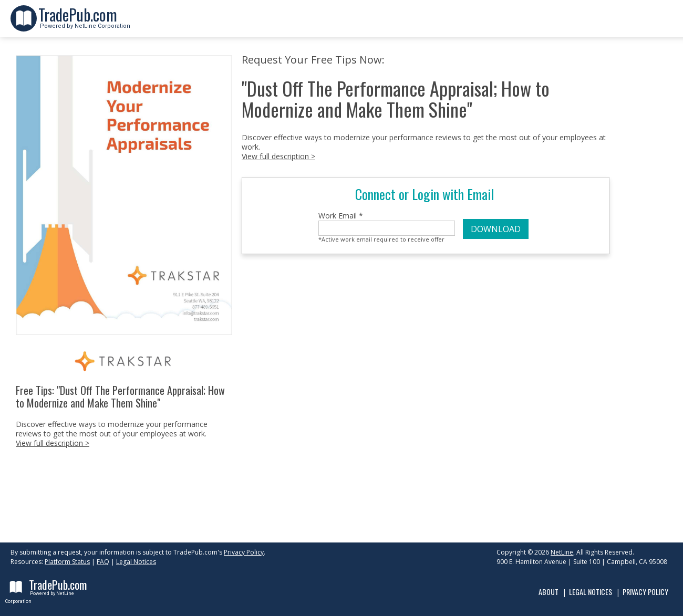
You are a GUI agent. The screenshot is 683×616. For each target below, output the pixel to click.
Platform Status (67, 562)
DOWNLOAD (496, 229)
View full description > (53, 443)
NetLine (562, 552)
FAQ (103, 562)
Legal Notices (136, 562)
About (549, 592)
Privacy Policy (244, 552)
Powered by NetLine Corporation (84, 23)
